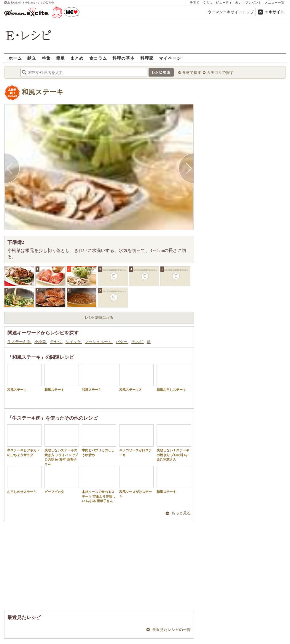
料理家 (147, 58)
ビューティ (224, 3)
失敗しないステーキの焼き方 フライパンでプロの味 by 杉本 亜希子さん (62, 445)
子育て (195, 3)
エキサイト (274, 12)
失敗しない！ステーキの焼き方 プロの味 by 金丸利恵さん (174, 443)
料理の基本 (124, 58)
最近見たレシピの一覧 (171, 630)
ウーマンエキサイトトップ (231, 12)
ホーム (15, 58)
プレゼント (253, 3)
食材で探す (192, 73)
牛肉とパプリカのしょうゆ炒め (99, 440)
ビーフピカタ (62, 480)
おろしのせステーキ (24, 480)
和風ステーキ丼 (136, 378)
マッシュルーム (99, 342)
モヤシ (56, 342)
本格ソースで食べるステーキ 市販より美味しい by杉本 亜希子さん (99, 484)
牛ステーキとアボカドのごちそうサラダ (24, 440)
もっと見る (181, 513)
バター (122, 342)
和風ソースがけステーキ (136, 482)
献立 (32, 58)
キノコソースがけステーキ (136, 440)
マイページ (170, 58)
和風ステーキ (43, 92)
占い (239, 3)
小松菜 (41, 342)
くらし (208, 3)
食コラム (98, 58)
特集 (46, 58)
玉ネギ (138, 342)
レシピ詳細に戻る (99, 318)
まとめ (77, 58)
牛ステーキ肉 (19, 342)
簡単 (60, 58)
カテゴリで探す (220, 73)
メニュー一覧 (275, 3)
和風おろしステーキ (174, 378)
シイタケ (74, 342)
